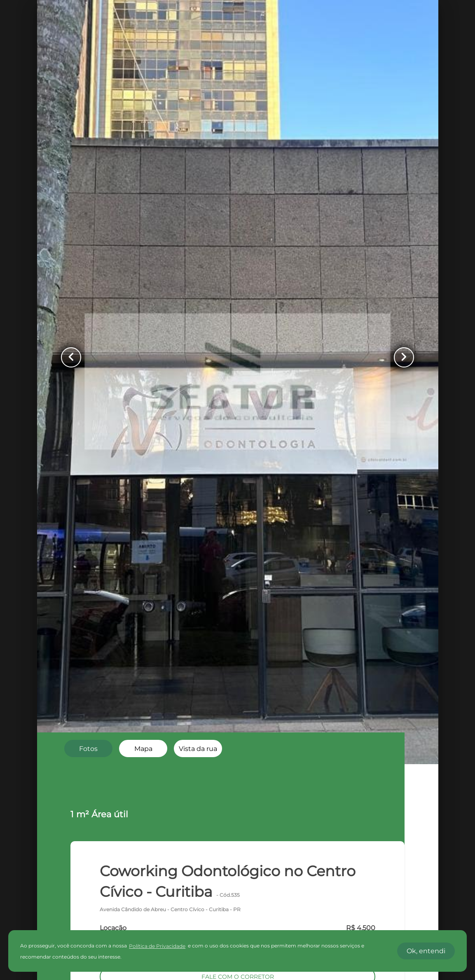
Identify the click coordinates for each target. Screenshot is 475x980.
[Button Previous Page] (72, 358)
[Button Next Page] (403, 358)
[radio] (88, 748)
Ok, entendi (426, 951)
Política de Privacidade (157, 946)
